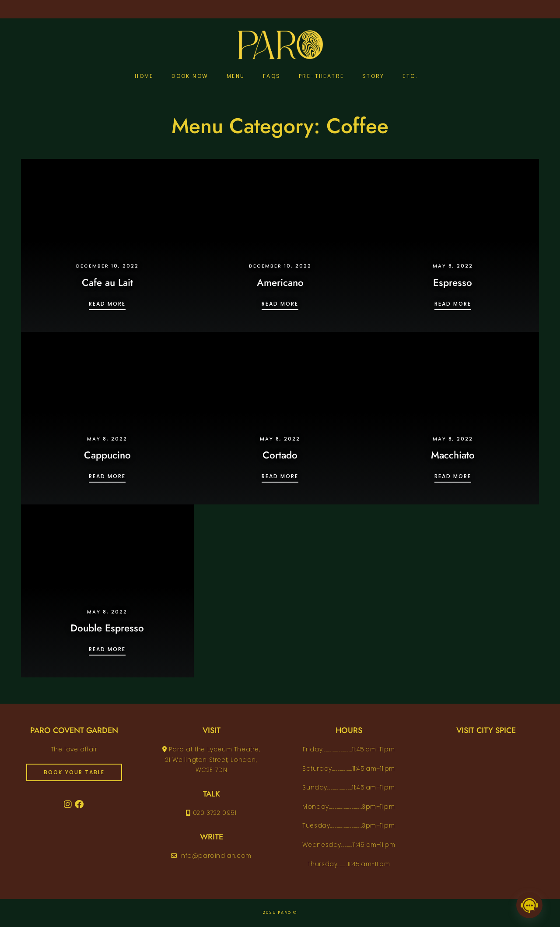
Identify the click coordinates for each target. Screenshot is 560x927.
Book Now (190, 76)
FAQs (272, 76)
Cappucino (107, 455)
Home (144, 76)
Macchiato (453, 455)
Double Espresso (107, 628)
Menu (236, 76)
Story (373, 76)
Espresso (453, 282)
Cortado (280, 455)
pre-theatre (321, 76)
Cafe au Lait (107, 282)
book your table (74, 772)
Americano (280, 282)
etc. (410, 76)
